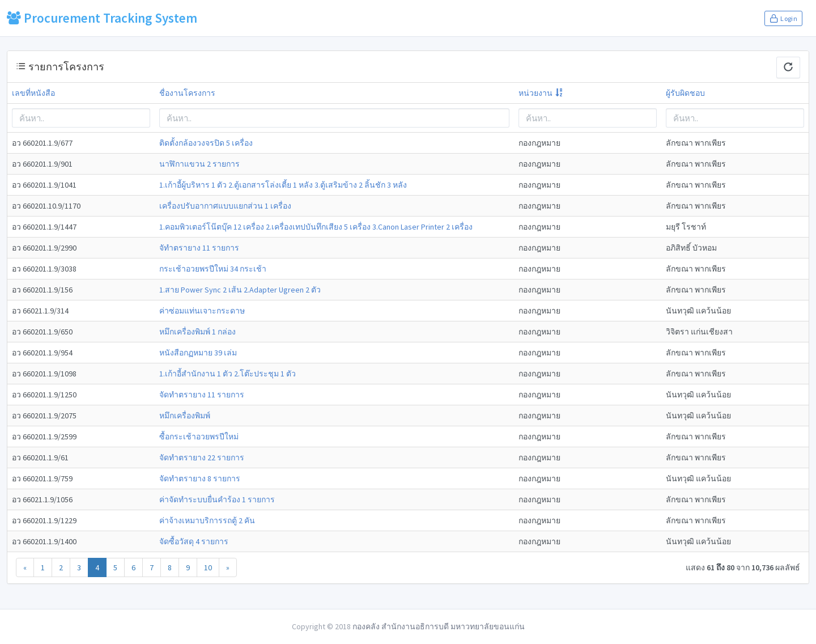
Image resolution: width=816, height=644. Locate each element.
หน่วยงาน (535, 93)
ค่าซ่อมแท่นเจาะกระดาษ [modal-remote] (202, 311)
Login (783, 18)
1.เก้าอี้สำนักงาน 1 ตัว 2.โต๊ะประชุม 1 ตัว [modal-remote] (228, 374)
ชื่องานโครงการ (187, 93)
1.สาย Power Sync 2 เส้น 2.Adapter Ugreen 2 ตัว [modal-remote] (240, 290)
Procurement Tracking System (102, 18)
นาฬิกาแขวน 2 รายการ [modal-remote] (199, 164)
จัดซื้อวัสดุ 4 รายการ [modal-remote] (194, 541)
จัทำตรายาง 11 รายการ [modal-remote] (199, 248)
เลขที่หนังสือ (33, 93)
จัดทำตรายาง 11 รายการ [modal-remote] (202, 395)
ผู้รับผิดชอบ (685, 93)
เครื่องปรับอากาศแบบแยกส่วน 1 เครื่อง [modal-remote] (225, 206)
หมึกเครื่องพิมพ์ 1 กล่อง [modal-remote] (197, 332)
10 (208, 567)
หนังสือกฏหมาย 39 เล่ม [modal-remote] (198, 353)
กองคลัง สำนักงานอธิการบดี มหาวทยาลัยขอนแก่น (439, 626)
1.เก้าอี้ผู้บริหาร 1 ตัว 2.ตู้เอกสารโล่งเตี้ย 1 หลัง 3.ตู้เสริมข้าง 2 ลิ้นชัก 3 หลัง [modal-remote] (283, 185)
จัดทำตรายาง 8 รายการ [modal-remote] (200, 478)
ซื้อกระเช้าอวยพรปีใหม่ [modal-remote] (199, 437)
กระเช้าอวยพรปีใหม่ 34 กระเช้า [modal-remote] (213, 269)
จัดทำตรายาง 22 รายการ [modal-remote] (202, 457)
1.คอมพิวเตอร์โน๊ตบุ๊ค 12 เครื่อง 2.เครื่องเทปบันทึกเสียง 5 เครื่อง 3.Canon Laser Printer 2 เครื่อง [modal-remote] (316, 227)
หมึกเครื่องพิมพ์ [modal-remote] (185, 416)
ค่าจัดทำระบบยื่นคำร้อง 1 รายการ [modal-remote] (217, 499)
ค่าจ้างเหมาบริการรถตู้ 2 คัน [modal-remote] (207, 520)
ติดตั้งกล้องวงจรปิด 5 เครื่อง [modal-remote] (206, 143)
